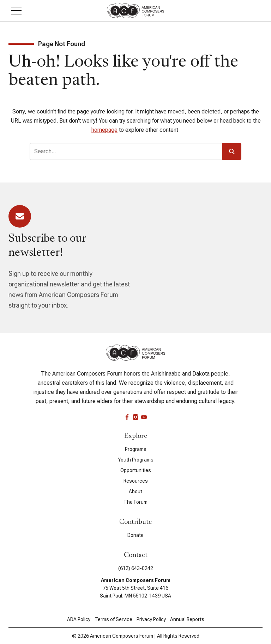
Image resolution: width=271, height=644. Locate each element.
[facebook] (127, 417)
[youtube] (144, 417)
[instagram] (135, 417)
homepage (104, 130)
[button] (16, 11)
